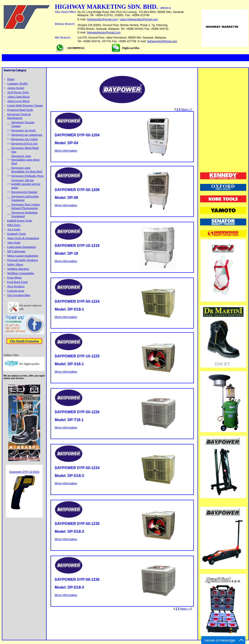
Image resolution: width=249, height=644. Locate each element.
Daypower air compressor (27, 135)
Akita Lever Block (18, 101)
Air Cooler (14, 229)
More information (66, 151)
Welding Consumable (21, 273)
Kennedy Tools (16, 234)
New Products (16, 286)
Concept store (16, 291)
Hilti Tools (14, 225)
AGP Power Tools (18, 92)
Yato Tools (14, 242)
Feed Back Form (17, 282)
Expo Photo (14, 277)
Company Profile (17, 83)
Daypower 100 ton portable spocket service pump (26, 184)
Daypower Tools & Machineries (19, 116)
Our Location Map (19, 295)
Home (11, 79)
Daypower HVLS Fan (24, 143)
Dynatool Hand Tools (20, 110)
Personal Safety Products (22, 260)
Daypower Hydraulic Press (27, 176)
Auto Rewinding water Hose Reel (25, 160)
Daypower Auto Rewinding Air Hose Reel (27, 169)
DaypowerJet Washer (24, 192)
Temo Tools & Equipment (23, 238)
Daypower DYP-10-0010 (24, 472)
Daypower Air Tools (24, 130)
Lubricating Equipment (21, 247)
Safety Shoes (15, 264)
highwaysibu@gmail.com (102, 19)
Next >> (187, 109)
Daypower (18, 156)
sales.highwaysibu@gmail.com (139, 19)
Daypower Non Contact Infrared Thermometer (25, 206)
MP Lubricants (16, 251)
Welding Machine (18, 269)
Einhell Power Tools (20, 220)
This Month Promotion (24, 341)
